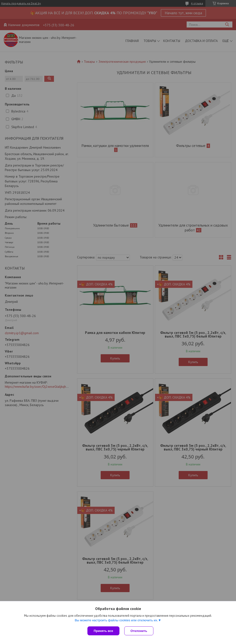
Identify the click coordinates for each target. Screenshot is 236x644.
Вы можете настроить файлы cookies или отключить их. (116, 620)
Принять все (103, 631)
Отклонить (139, 631)
